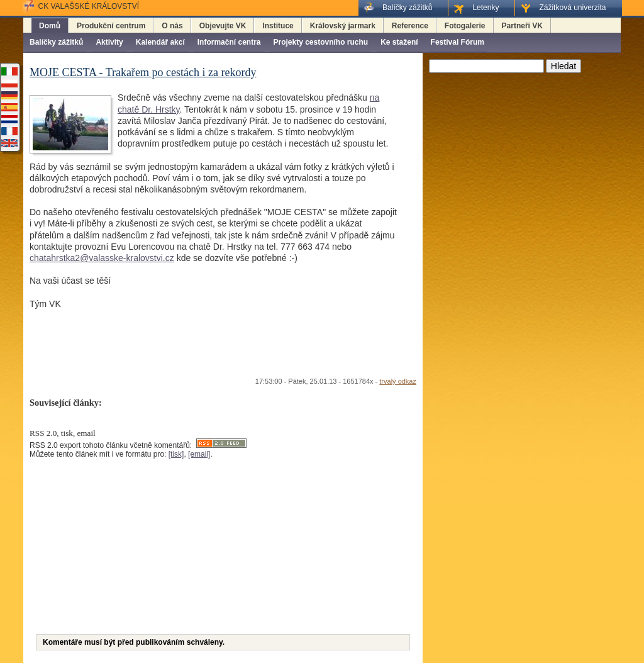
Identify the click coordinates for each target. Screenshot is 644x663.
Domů (50, 26)
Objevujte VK (223, 26)
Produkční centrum (111, 26)
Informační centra (229, 42)
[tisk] (176, 454)
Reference (410, 26)
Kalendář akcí (160, 42)
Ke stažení (399, 42)
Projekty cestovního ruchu (320, 42)
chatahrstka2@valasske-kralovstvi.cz (102, 258)
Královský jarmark (343, 26)
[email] (199, 454)
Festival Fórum (458, 42)
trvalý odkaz (398, 381)
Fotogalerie (465, 26)
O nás (172, 26)
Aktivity (109, 42)
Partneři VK (522, 26)
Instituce (278, 26)
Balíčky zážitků (56, 42)
